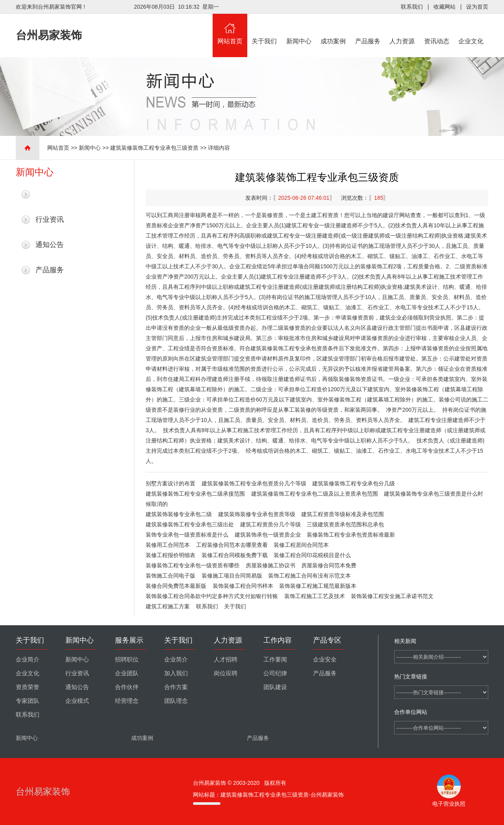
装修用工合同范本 (168, 545)
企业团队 (127, 673)
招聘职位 (127, 660)
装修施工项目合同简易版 (232, 576)
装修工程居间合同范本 (301, 545)
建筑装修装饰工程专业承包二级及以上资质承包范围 (315, 494)
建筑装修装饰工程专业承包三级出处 (190, 524)
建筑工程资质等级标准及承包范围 (343, 514)
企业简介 (28, 660)
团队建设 (275, 687)
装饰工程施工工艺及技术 (315, 596)
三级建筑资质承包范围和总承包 (345, 524)
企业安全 (325, 660)
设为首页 (477, 7)
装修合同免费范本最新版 (176, 586)
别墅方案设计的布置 (170, 483)
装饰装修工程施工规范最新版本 (318, 586)
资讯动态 (437, 29)
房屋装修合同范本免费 (329, 565)
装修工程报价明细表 (170, 555)
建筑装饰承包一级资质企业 (268, 535)
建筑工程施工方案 (168, 606)
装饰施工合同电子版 (170, 576)
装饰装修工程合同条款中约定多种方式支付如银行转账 (212, 596)
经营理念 (127, 701)
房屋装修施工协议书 (271, 565)
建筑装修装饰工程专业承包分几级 (354, 483)
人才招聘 (226, 660)
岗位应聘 (226, 673)
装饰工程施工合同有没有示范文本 (309, 576)
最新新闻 (50, 194)
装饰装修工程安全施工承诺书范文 (392, 596)
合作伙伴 (127, 687)
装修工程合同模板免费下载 (235, 555)
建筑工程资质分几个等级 (271, 524)
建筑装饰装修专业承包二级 (179, 514)
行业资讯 (50, 219)
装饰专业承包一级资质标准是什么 (187, 535)
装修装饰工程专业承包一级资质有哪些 (193, 565)
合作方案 (176, 687)
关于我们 (265, 29)
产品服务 (368, 29)
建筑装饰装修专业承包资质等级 (257, 514)
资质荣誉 (28, 687)
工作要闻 (275, 660)
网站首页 (230, 29)
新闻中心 (299, 29)
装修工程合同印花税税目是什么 (312, 555)
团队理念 (176, 701)
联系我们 (412, 7)
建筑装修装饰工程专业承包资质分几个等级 (254, 483)
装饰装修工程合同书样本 (243, 586)
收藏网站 (445, 7)
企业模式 (77, 701)
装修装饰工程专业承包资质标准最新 (351, 535)
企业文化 (471, 29)
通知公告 (50, 245)
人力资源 (402, 29)
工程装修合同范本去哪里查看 (232, 545)
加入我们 (176, 673)
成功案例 (334, 29)
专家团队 (28, 701)
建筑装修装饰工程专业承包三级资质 (154, 148)
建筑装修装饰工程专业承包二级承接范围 (195, 494)
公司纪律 (275, 673)
